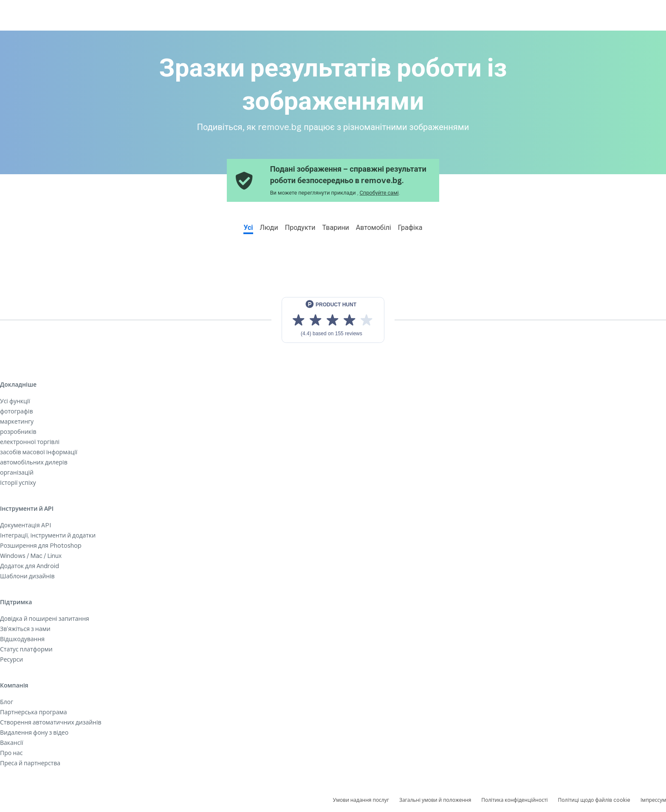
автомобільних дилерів (34, 462)
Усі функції (15, 401)
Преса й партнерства (30, 763)
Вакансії (11, 743)
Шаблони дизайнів (27, 576)
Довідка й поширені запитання (45, 618)
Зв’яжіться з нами (25, 629)
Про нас (11, 753)
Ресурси (11, 659)
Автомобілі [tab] (374, 227)
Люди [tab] (269, 227)
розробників (18, 431)
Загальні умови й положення (435, 800)
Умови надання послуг (361, 800)
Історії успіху (18, 482)
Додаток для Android (30, 566)
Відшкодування (22, 639)
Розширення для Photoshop (41, 545)
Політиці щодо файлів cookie (594, 800)
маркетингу (17, 421)
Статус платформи (26, 649)
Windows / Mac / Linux (31, 556)
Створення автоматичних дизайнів (51, 722)
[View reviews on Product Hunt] (333, 320)
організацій (17, 472)
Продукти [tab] (300, 227)
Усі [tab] (248, 227)
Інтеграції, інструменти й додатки (48, 535)
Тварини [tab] (336, 227)
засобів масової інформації (39, 452)
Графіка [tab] (410, 227)
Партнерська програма (34, 712)
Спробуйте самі (379, 192)
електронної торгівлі (30, 442)
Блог (7, 702)
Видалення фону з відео (34, 732)
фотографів (16, 411)
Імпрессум (653, 800)
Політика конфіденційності (514, 800)
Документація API (25, 525)
